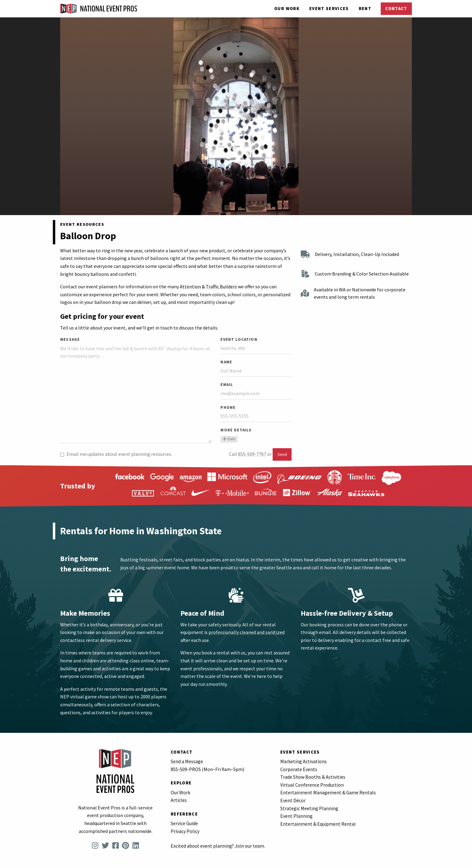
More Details (236, 430)
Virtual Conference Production (312, 785)
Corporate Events (299, 769)
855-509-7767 (252, 454)
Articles (179, 800)
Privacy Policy (185, 831)
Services (329, 9)
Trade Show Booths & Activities (313, 777)
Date (229, 439)
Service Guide (184, 823)
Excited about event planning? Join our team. (218, 846)
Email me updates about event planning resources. (116, 454)
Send (282, 454)
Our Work (287, 9)
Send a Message (187, 761)
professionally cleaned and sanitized (247, 632)
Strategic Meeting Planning (309, 808)
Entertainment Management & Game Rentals (328, 792)
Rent (365, 9)
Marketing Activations (303, 761)
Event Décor (293, 800)
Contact (396, 9)
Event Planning (296, 816)
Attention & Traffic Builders (208, 286)
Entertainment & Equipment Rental (318, 824)
